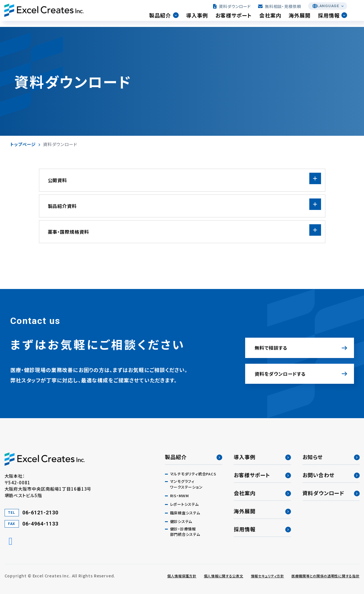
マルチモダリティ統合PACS (193, 474)
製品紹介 (166, 20)
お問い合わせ (318, 475)
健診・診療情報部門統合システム (185, 532)
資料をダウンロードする (288, 370)
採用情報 (334, 20)
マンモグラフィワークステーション (186, 484)
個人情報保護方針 (182, 576)
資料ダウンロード (233, 9)
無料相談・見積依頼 (281, 9)
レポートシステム (184, 504)
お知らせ (313, 457)
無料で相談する (276, 338)
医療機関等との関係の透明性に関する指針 (326, 576)
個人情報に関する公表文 (224, 576)
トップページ (23, 144)
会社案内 (276, 20)
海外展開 (305, 20)
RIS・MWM (180, 496)
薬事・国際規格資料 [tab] (69, 232)
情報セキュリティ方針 (267, 576)
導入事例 (202, 20)
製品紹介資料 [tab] (62, 206)
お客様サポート (239, 20)
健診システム (181, 521)
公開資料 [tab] (58, 180)
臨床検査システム (185, 513)
